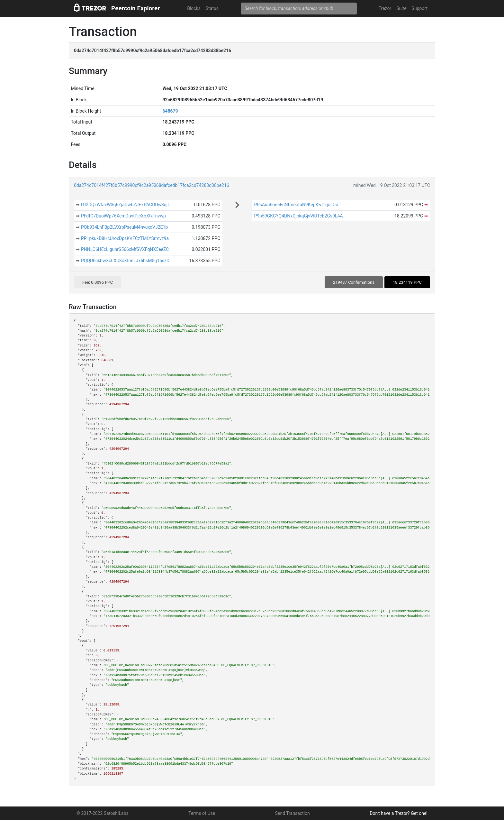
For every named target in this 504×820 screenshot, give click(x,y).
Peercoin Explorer (135, 8)
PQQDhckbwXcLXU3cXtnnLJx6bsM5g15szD (125, 261)
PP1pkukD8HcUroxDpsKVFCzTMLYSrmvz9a (125, 238)
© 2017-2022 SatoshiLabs (103, 813)
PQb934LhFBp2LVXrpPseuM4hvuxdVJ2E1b (124, 227)
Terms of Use (202, 813)
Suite (401, 8)
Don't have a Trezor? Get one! (399, 813)
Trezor (385, 8)
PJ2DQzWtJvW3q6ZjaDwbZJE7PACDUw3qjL (126, 205)
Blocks (194, 8)
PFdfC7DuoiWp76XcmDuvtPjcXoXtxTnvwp (123, 216)
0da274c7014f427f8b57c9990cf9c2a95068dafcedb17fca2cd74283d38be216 (152, 185)
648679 (170, 111)
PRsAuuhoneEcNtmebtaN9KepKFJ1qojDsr (296, 205)
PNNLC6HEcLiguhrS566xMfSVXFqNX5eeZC (125, 249)
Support (420, 8)
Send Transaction (292, 813)
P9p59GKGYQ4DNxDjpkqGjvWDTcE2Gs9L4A (298, 216)
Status (212, 8)
